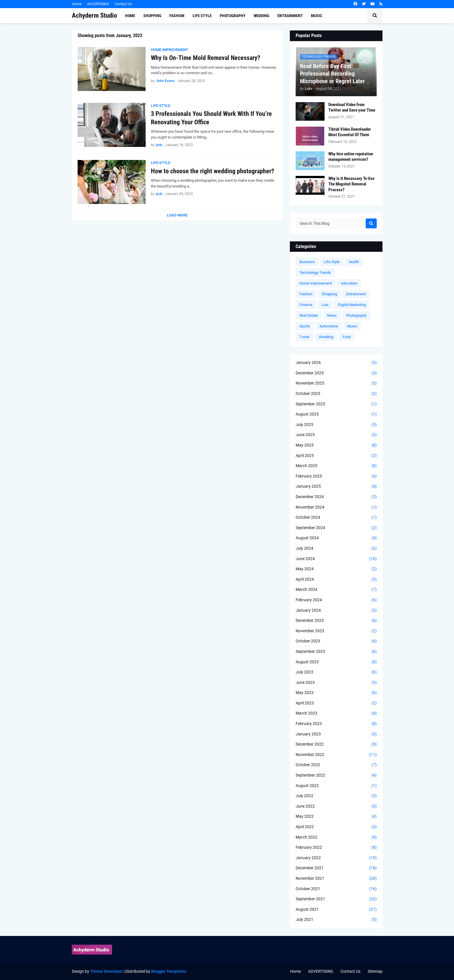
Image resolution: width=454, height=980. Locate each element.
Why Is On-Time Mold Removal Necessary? (206, 58)
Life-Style (332, 262)
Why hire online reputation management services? (351, 157)
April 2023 (336, 703)
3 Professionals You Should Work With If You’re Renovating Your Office (211, 118)
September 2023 (336, 652)
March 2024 (336, 590)
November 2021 (336, 879)
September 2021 (336, 899)
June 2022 (336, 806)
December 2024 (336, 497)
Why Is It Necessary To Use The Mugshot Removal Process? (351, 184)
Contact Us (123, 4)
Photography (356, 315)
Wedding (326, 337)
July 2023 (336, 672)
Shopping (329, 294)
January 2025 (336, 487)
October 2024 (336, 518)
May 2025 (336, 445)
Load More (177, 215)
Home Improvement (316, 283)
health (354, 262)
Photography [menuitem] (233, 16)
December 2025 (336, 373)
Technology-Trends (315, 273)
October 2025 (336, 394)
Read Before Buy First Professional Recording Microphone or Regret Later (332, 74)
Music (352, 326)
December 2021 (336, 868)
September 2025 (336, 404)
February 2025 (336, 476)
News (332, 315)
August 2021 (336, 910)
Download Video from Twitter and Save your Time (352, 108)
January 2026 (336, 363)
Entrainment (356, 294)
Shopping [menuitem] (152, 16)
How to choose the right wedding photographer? (213, 171)
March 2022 (336, 837)
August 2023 (336, 662)
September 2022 (336, 775)
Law (325, 305)
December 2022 (336, 744)
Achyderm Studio (94, 16)
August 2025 (336, 414)
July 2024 (336, 549)
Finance (306, 305)
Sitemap (375, 971)
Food (347, 337)
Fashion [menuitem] (177, 16)
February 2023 (336, 724)
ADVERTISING (98, 4)
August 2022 (336, 786)
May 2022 (336, 817)
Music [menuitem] (317, 16)
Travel (304, 337)
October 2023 (336, 641)
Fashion (306, 294)
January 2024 (336, 611)
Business (307, 262)
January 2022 (336, 858)
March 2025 (336, 466)
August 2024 (336, 538)
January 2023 (336, 734)
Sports (305, 326)
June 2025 (336, 435)
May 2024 (336, 569)
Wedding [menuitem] (261, 16)
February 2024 (336, 600)
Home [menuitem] (130, 16)
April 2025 (336, 456)
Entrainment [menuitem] (290, 16)
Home (77, 4)
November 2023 (336, 631)
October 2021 (336, 889)
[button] (375, 16)
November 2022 (336, 755)
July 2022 (336, 796)
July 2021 (336, 920)
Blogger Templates (169, 971)
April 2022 (336, 827)
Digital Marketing (352, 305)
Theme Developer (106, 971)
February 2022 (336, 848)
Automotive (329, 326)
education (349, 283)
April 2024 (336, 580)
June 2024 (336, 559)
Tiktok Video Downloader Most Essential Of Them (350, 132)
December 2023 (336, 621)
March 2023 (336, 713)
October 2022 (336, 765)
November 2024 (336, 507)
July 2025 (336, 425)
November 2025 (336, 383)
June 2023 (336, 683)
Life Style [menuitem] (202, 16)
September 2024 (336, 528)
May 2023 (336, 693)
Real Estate (309, 315)
